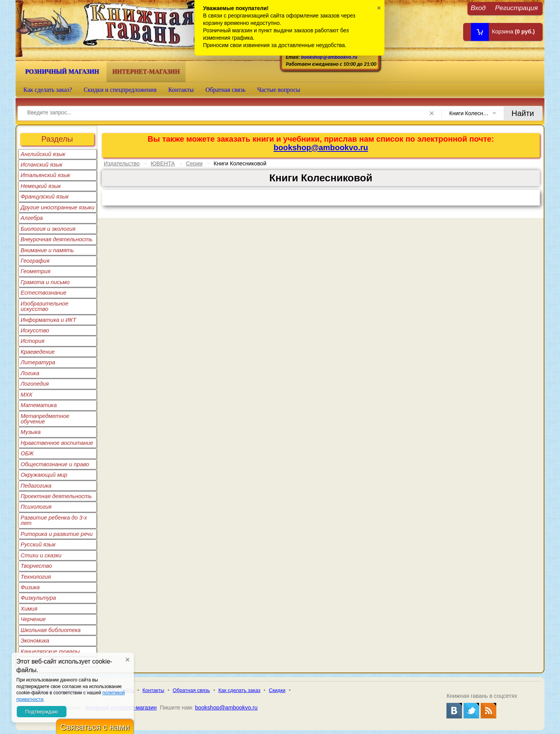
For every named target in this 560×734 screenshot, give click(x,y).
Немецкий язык (41, 186)
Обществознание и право (55, 464)
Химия (29, 609)
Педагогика (36, 486)
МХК (26, 395)
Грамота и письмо (45, 282)
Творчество (36, 566)
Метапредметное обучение (45, 419)
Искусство (35, 330)
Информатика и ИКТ (48, 320)
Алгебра (32, 218)
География (35, 261)
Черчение (33, 619)
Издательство (122, 163)
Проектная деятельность (56, 496)
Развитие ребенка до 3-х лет (54, 520)
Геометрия (36, 271)
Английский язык (43, 154)
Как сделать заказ (240, 690)
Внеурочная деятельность (57, 239)
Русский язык (38, 544)
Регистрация (516, 8)
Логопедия (35, 384)
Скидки (277, 690)
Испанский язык (42, 165)
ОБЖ (27, 453)
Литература (38, 362)
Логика (30, 373)
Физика (30, 587)
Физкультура (38, 598)
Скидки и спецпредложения (120, 90)
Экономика (35, 641)
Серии (194, 163)
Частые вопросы (279, 90)
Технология (36, 577)
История (32, 341)
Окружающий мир (44, 475)
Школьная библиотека (51, 630)
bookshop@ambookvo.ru (329, 57)
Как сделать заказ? (48, 90)
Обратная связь (225, 90)
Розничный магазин (62, 71)
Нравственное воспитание (57, 443)
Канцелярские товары (50, 651)
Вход (478, 8)
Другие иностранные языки (58, 207)
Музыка (31, 432)
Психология (36, 507)
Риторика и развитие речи (57, 534)
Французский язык (45, 197)
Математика (39, 405)
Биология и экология (48, 229)
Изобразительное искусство (45, 306)
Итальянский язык (45, 175)
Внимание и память (47, 250)
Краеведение (38, 352)
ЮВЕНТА (163, 163)
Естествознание (44, 293)
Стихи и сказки (41, 555)
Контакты (181, 90)
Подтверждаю (42, 712)
